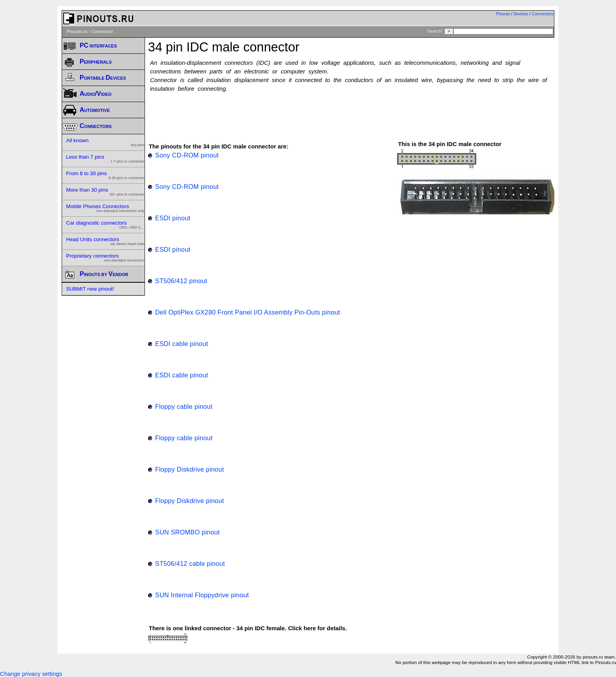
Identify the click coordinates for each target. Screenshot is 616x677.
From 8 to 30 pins (105, 175)
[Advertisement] (351, 113)
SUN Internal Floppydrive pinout (202, 595)
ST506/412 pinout (181, 281)
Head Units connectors (105, 241)
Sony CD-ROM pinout (187, 155)
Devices (521, 14)
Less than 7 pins (105, 159)
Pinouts (503, 14)
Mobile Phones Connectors (105, 208)
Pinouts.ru (77, 31)
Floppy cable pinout (184, 406)
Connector (103, 31)
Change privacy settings (31, 674)
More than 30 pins (105, 192)
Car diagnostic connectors (105, 225)
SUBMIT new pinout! (90, 289)
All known (105, 142)
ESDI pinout (173, 218)
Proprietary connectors (105, 258)
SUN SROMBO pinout (188, 532)
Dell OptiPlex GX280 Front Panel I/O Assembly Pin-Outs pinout (248, 312)
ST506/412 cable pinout (190, 564)
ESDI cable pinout (182, 344)
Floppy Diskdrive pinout (190, 469)
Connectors (543, 14)
